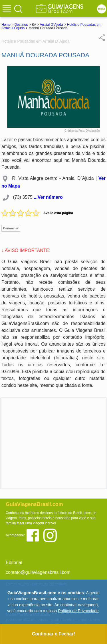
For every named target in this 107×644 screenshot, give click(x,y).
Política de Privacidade (78, 611)
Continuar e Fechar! (53, 634)
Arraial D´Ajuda (51, 25)
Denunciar (11, 228)
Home (6, 25)
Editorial (14, 563)
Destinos (21, 25)
